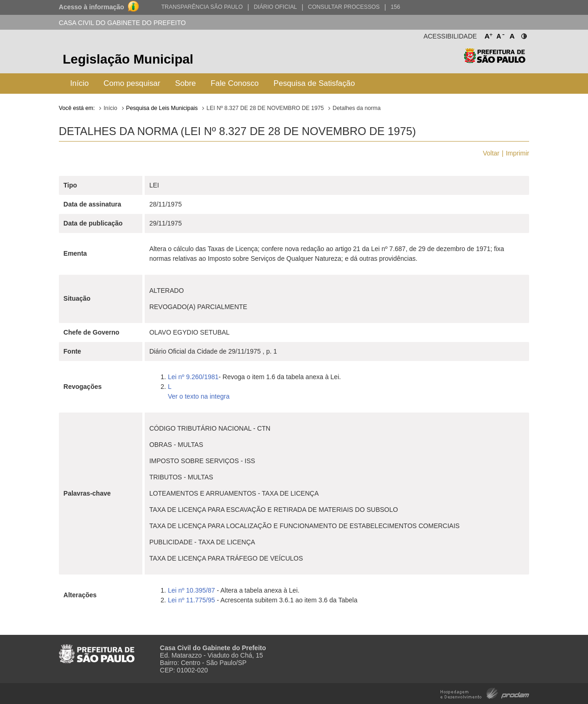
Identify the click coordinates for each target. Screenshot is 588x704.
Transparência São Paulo (202, 7)
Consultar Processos (344, 7)
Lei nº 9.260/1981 (193, 377)
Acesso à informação (92, 7)
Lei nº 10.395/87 (192, 590)
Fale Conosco (235, 83)
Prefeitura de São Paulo (495, 61)
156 (395, 7)
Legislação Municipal (128, 59)
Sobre (186, 83)
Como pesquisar (132, 83)
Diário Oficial (275, 7)
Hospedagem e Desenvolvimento (485, 693)
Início (79, 83)
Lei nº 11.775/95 (192, 600)
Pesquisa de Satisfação (314, 83)
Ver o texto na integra (199, 396)
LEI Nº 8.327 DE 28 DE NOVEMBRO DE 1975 (265, 108)
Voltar (491, 153)
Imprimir (518, 153)
